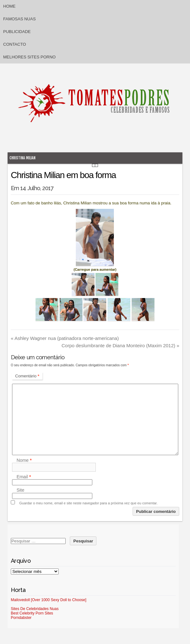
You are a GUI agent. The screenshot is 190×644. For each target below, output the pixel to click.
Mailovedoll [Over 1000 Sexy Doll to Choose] (49, 600)
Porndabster (21, 618)
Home (9, 6)
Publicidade (17, 32)
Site (20, 490)
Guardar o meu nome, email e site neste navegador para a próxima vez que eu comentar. (88, 503)
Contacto (15, 44)
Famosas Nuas (20, 19)
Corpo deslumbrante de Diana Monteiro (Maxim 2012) (120, 345)
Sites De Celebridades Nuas (35, 609)
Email (24, 477)
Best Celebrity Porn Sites (32, 613)
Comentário (27, 376)
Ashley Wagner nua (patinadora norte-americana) (65, 338)
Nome (24, 460)
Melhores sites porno (29, 57)
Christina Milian (23, 158)
